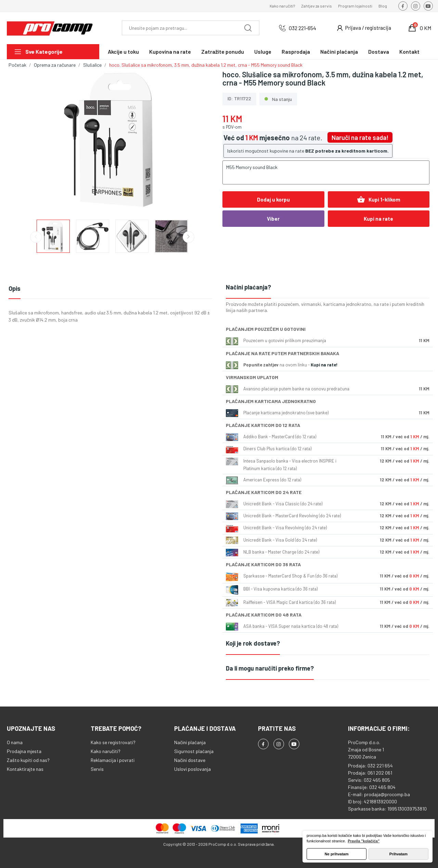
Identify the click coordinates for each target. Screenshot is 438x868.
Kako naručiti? (282, 6)
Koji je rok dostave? (253, 643)
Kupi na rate (378, 219)
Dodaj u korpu (273, 199)
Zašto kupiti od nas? (28, 760)
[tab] (328, 288)
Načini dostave (190, 760)
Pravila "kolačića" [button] (364, 841)
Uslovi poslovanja (192, 769)
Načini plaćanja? (248, 287)
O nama (15, 742)
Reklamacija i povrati (113, 760)
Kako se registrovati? (113, 742)
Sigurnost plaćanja (194, 751)
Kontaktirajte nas (25, 769)
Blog (383, 6)
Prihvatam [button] (398, 854)
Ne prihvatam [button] (337, 854)
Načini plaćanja (190, 742)
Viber (273, 219)
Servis (97, 769)
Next (189, 237)
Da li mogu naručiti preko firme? (270, 668)
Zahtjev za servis (317, 6)
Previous (36, 237)
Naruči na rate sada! (360, 137)
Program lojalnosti (355, 6)
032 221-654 (302, 28)
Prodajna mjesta (24, 751)
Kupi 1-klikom (379, 199)
